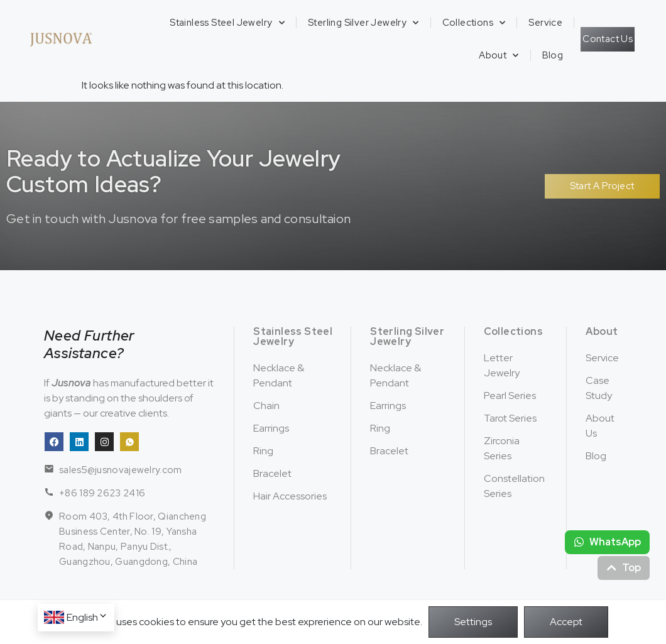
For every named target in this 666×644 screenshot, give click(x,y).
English (87, 617)
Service (545, 23)
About (499, 56)
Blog (553, 55)
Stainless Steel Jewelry (227, 23)
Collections (474, 23)
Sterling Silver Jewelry (363, 23)
